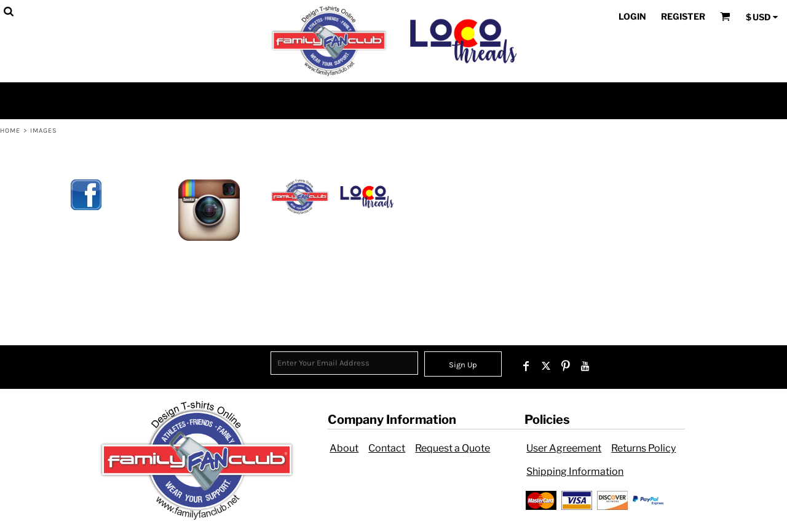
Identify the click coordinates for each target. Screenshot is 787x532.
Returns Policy (643, 448)
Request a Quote (453, 448)
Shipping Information (575, 471)
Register (683, 16)
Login (632, 16)
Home (10, 131)
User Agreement (564, 448)
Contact (387, 448)
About (344, 448)
